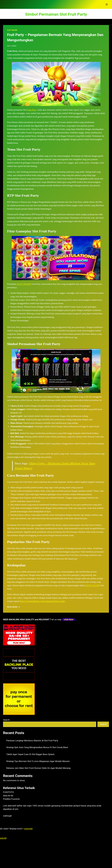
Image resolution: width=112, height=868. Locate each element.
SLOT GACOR (92, 585)
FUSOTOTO (8, 792)
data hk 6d (8, 796)
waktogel (7, 816)
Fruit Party (32, 110)
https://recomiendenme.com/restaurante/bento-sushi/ (42, 601)
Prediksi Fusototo (11, 799)
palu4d (3, 838)
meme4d (28, 829)
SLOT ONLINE (12, 30)
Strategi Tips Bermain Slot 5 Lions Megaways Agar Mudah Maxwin (38, 761)
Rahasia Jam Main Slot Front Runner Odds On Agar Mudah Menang (38, 768)
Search (6, 720)
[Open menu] (107, 4)
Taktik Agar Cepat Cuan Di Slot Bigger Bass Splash (30, 754)
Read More (14, 607)
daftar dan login (24, 806)
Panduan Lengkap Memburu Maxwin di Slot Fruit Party (32, 741)
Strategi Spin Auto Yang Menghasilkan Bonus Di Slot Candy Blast (37, 747)
